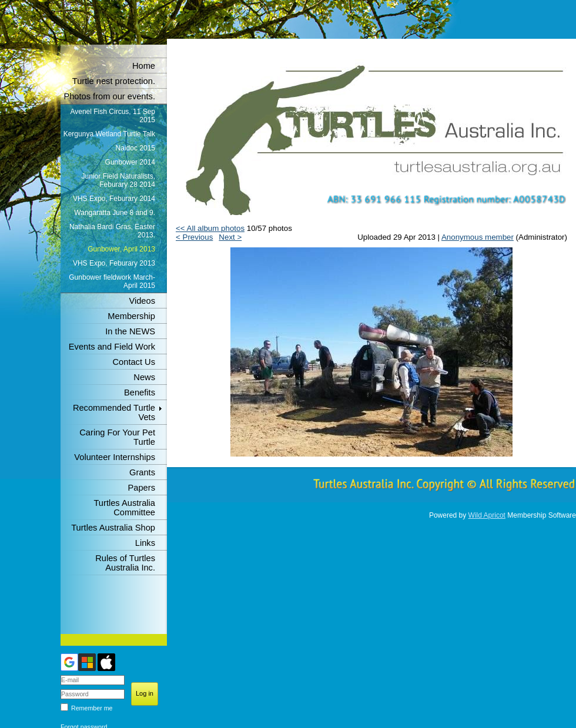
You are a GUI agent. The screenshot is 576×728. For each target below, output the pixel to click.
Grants (142, 472)
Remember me (92, 708)
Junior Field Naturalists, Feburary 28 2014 (118, 180)
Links (145, 543)
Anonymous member (478, 237)
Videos (142, 301)
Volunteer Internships (115, 457)
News (144, 377)
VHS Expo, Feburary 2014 (114, 199)
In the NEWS (130, 331)
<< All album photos (210, 228)
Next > (230, 237)
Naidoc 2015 (135, 148)
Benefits (140, 392)
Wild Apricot (487, 515)
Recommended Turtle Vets (114, 412)
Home (144, 66)
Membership (131, 316)
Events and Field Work (112, 347)
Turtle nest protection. (114, 81)
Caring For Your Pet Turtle (117, 437)
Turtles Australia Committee (124, 508)
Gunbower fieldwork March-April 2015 (112, 281)
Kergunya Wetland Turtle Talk (109, 134)
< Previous (194, 237)
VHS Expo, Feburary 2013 (114, 263)
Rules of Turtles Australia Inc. (125, 563)
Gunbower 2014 (130, 162)
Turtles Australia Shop (113, 528)
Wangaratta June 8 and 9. (115, 213)
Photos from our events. (109, 96)
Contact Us (134, 362)
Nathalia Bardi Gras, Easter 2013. (112, 231)
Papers (142, 488)
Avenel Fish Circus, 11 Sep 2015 (113, 116)
